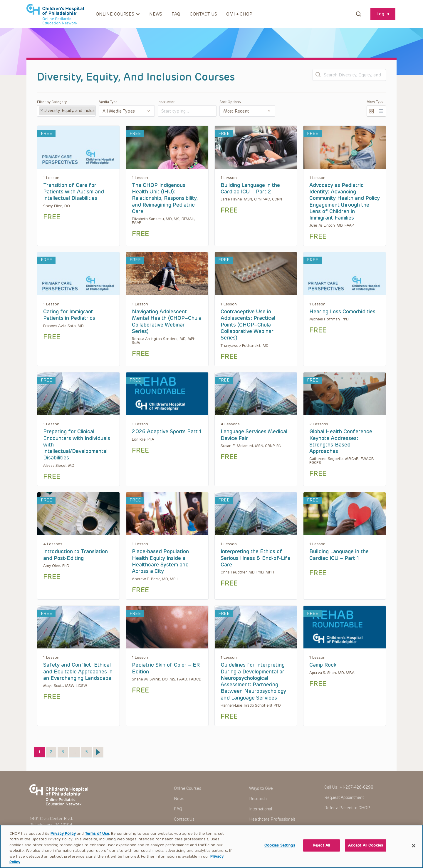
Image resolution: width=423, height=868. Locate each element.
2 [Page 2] (53, 751)
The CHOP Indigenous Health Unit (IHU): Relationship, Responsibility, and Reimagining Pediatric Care (165, 198)
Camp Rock (323, 665)
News (156, 14)
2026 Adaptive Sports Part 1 (167, 432)
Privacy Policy (63, 840)
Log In (383, 14)
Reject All (321, 853)
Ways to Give (261, 788)
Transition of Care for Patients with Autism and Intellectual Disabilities (74, 192)
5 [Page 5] (88, 751)
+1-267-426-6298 (356, 787)
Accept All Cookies (366, 853)
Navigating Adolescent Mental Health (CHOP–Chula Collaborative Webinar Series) (167, 321)
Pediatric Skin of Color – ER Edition (166, 668)
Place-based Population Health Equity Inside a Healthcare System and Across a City (160, 561)
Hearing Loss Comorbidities (342, 312)
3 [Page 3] (65, 751)
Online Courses (188, 788)
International (261, 809)
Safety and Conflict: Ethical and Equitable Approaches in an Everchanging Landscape (78, 672)
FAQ (176, 14)
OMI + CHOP (239, 14)
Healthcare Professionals (272, 819)
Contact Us (203, 14)
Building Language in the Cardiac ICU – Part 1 (339, 555)
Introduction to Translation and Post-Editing (75, 555)
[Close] (414, 852)
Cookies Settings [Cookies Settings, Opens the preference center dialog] (280, 853)
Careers (256, 829)
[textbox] (184, 111)
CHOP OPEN (55, 14)
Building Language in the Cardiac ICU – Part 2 (250, 188)
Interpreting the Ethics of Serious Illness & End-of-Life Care (256, 558)
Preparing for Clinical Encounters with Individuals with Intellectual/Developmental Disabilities (77, 445)
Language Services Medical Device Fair (254, 435)
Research (258, 799)
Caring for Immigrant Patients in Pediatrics (69, 315)
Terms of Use (97, 840)
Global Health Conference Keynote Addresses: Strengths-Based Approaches (341, 441)
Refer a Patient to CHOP (347, 808)
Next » (98, 752)
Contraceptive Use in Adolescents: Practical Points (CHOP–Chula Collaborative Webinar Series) (248, 325)
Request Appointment (344, 798)
